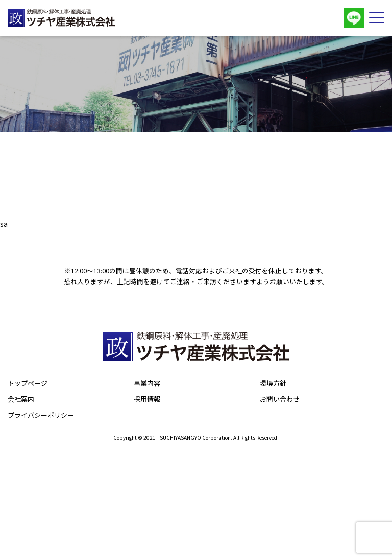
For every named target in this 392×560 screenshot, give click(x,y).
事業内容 (147, 383)
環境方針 (273, 383)
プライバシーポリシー (41, 415)
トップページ (28, 383)
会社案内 (21, 399)
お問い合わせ (280, 399)
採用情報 (147, 399)
